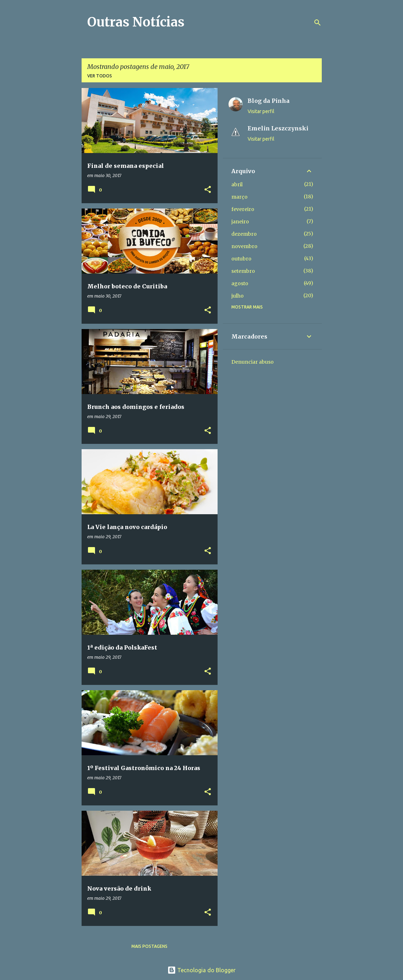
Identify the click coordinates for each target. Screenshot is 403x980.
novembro (244, 246)
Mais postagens (149, 946)
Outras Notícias (136, 22)
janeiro (240, 222)
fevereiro (243, 209)
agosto (240, 283)
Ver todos (100, 76)
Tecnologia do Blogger (201, 970)
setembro (243, 271)
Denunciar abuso (253, 362)
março (239, 197)
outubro (241, 259)
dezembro (244, 234)
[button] (208, 190)
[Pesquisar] (318, 23)
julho (238, 296)
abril (237, 184)
